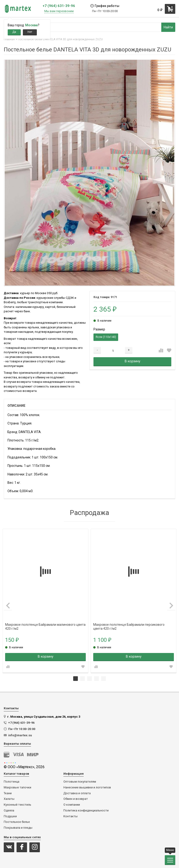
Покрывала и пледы (18, 828)
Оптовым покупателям (80, 782)
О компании (72, 805)
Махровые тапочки (17, 787)
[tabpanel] (45, 601)
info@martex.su (20, 735)
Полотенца (12, 782)
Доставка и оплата (77, 793)
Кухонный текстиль (17, 805)
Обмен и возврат (76, 799)
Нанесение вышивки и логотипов (87, 787)
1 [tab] (76, 679)
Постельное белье (17, 822)
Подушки (10, 816)
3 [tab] (89, 679)
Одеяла (9, 811)
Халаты (9, 799)
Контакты (71, 816)
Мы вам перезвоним (59, 11)
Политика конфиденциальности (86, 811)
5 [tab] (103, 679)
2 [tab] (83, 679)
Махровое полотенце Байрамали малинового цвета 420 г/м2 (45, 625)
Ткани (8, 793)
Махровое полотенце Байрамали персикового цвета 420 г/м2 (129, 625)
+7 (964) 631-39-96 (59, 6)
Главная (9, 39)
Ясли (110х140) (106, 337)
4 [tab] (96, 679)
